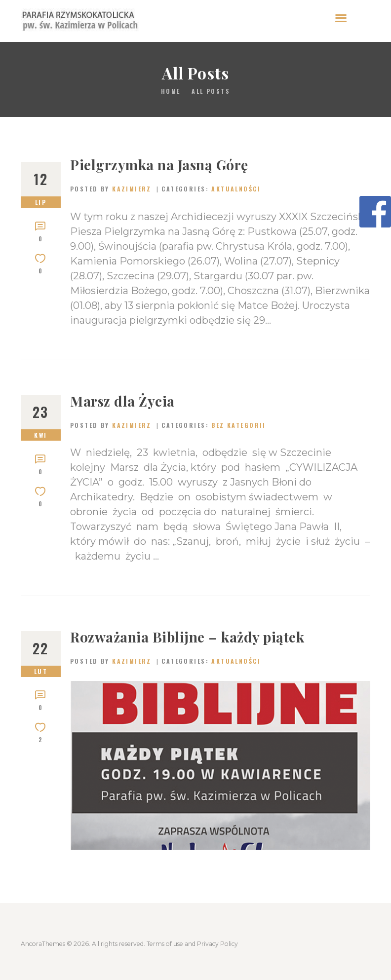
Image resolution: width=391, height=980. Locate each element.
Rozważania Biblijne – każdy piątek (187, 637)
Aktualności (236, 189)
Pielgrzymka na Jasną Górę (159, 165)
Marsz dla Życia (122, 401)
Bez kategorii (238, 425)
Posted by (112, 189)
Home (171, 91)
